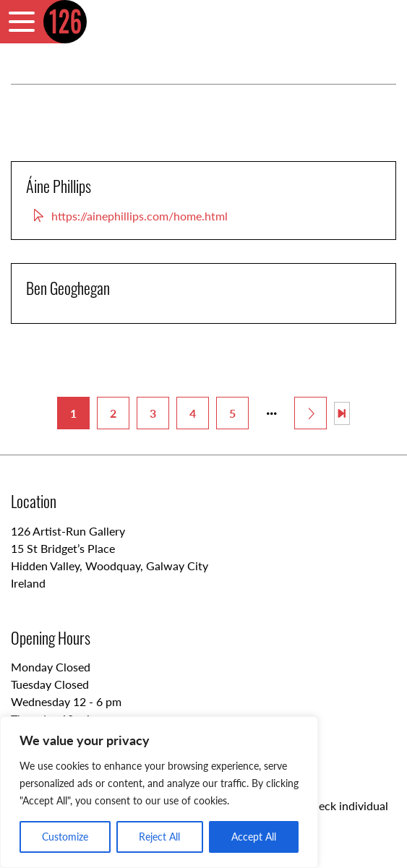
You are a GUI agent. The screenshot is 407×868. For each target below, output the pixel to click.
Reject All (159, 837)
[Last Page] (342, 413)
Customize (65, 837)
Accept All (254, 837)
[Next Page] (310, 413)
